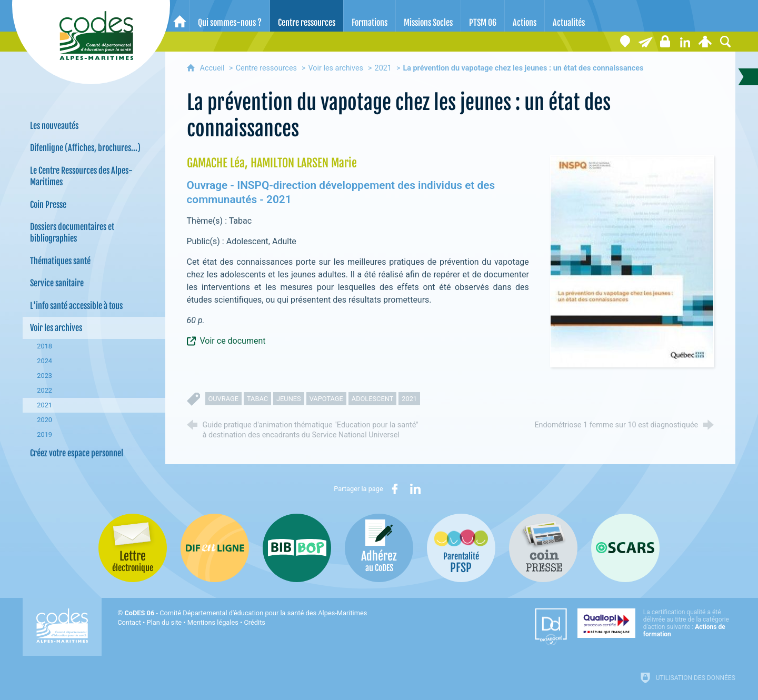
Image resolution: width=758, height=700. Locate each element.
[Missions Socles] (428, 16)
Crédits (255, 622)
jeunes (289, 399)
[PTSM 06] (483, 16)
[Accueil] (180, 16)
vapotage (326, 399)
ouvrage (223, 399)
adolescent (373, 399)
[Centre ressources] (307, 16)
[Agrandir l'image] (632, 261)
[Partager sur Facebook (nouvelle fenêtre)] (395, 489)
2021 (383, 68)
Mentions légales (213, 622)
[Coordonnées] (625, 42)
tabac (257, 399)
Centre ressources (266, 68)
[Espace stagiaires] (665, 42)
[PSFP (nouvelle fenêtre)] (461, 548)
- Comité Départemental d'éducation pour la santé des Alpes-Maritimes (246, 613)
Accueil (213, 68)
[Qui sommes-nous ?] (230, 16)
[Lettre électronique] (645, 42)
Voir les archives (336, 68)
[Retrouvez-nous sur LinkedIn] (685, 42)
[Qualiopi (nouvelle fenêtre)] (656, 623)
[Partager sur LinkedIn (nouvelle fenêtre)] (415, 489)
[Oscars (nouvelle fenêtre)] (625, 548)
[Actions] (525, 16)
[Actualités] (569, 16)
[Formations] (370, 16)
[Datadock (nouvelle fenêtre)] (551, 627)
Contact (129, 622)
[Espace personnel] (705, 42)
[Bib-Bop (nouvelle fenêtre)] (297, 548)
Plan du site (164, 622)
